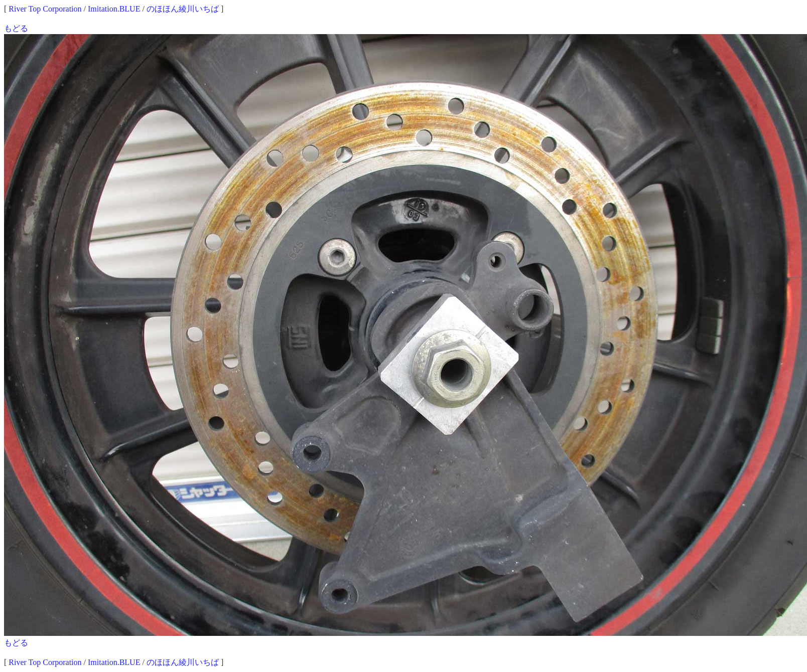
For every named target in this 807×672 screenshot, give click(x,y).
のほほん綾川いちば (183, 9)
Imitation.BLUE (114, 9)
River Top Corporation (45, 9)
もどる (16, 28)
